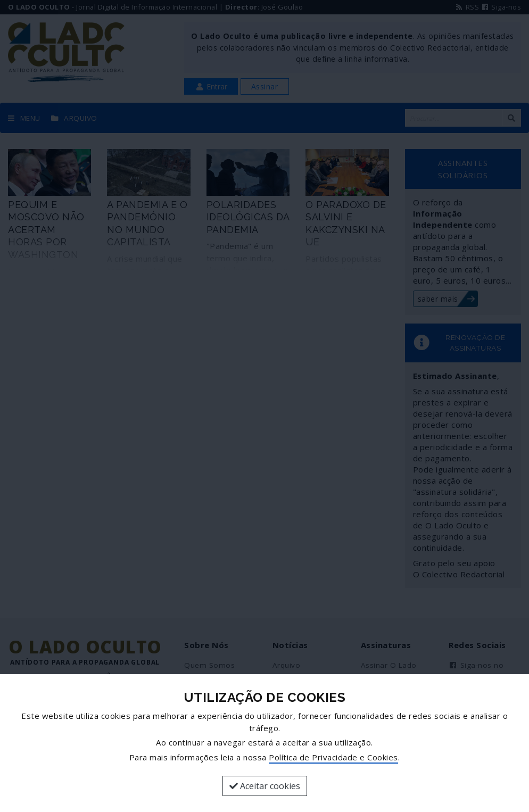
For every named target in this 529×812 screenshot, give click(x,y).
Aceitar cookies (265, 786)
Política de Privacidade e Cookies (333, 757)
